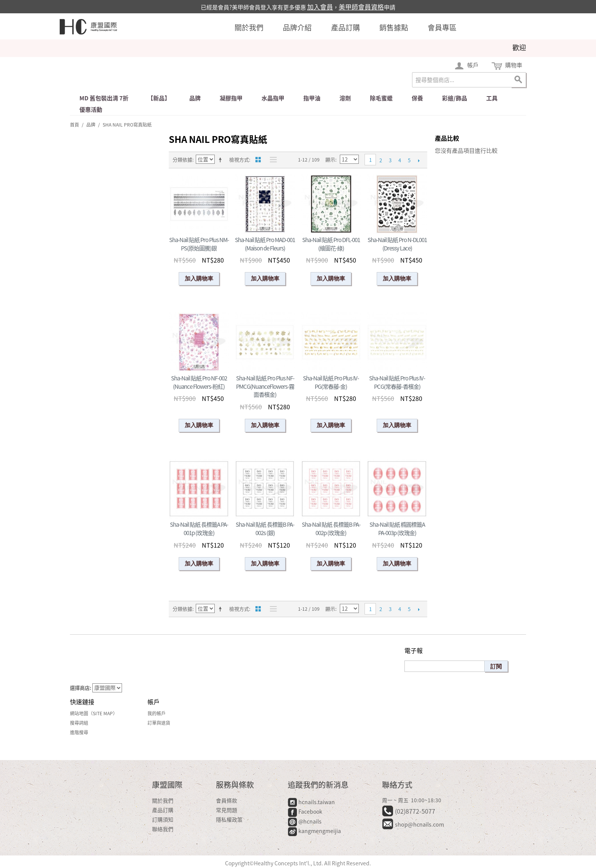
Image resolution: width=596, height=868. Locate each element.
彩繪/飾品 (455, 98)
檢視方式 (239, 159)
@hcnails (305, 821)
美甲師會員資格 (361, 7)
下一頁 (419, 160)
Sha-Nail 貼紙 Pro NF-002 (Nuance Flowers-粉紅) (199, 382)
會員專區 (442, 27)
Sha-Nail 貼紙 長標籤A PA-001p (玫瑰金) (199, 529)
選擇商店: (81, 688)
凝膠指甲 (231, 98)
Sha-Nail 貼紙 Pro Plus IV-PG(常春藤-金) (331, 382)
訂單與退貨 (159, 723)
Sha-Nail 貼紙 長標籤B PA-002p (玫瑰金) (331, 529)
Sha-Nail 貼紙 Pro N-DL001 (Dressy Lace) (397, 244)
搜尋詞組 (79, 723)
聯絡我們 (163, 829)
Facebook (306, 811)
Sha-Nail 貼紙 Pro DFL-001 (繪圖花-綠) (331, 244)
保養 (417, 98)
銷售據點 (394, 27)
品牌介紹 (297, 27)
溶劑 (345, 98)
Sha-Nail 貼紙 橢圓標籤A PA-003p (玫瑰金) (397, 529)
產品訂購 (346, 27)
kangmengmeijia (314, 831)
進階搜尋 (79, 732)
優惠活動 (91, 109)
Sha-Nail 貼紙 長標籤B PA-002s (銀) (265, 529)
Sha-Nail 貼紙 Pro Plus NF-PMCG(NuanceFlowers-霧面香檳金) (265, 386)
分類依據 (182, 159)
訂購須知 (163, 819)
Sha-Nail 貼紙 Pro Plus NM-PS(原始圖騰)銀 (199, 244)
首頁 (74, 125)
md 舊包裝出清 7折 (104, 98)
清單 (271, 160)
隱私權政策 (229, 819)
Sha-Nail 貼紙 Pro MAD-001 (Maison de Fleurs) (265, 244)
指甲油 (312, 98)
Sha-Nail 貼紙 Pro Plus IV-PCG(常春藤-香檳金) (397, 382)
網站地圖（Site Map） (94, 713)
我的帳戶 (157, 713)
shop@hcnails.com (419, 824)
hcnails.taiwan (311, 802)
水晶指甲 (273, 98)
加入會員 (320, 7)
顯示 (330, 159)
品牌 (195, 98)
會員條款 (227, 800)
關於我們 (249, 27)
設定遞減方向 (222, 160)
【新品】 (159, 98)
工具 (492, 98)
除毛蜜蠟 (381, 98)
